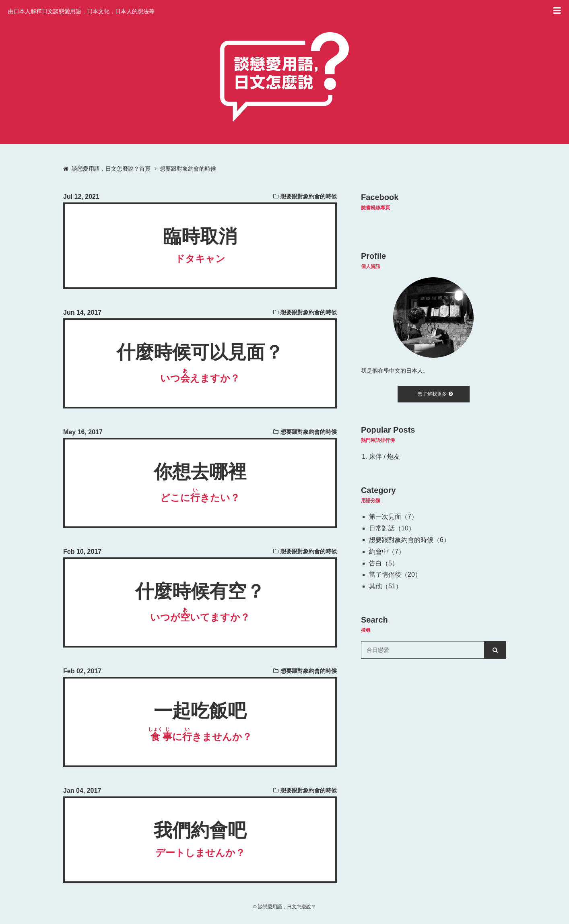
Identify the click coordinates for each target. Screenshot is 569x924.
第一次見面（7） (393, 517)
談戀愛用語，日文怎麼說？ (287, 906)
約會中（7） (387, 552)
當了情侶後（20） (395, 574)
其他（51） (386, 586)
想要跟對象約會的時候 (309, 196)
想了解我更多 (435, 394)
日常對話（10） (392, 528)
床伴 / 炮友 (384, 457)
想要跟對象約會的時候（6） (409, 540)
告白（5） (384, 563)
